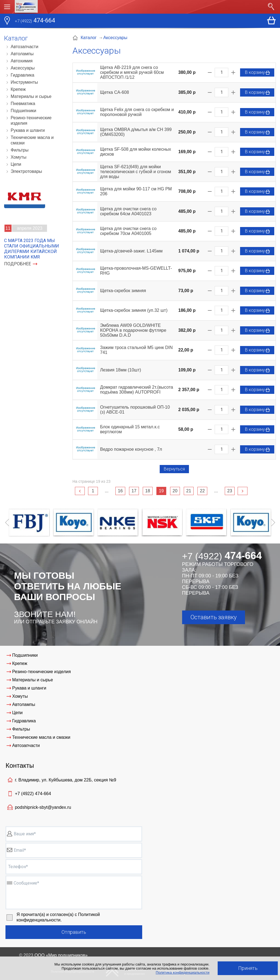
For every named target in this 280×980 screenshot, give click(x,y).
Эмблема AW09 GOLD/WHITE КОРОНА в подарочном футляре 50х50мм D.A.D (133, 330)
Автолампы (22, 54)
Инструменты (24, 82)
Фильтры (20, 150)
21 (189, 491)
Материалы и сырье (31, 96)
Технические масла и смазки (32, 140)
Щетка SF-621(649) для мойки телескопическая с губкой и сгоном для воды (136, 172)
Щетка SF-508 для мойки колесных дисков (136, 152)
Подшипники (24, 111)
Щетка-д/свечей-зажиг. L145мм (131, 251)
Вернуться (174, 469)
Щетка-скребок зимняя (123, 291)
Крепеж (18, 89)
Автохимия (22, 61)
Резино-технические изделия (31, 120)
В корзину (258, 73)
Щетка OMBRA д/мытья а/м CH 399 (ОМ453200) (136, 132)
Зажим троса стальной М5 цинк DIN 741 (136, 350)
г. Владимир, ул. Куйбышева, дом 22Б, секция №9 (65, 780)
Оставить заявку (213, 617)
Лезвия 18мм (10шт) (121, 370)
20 (175, 491)
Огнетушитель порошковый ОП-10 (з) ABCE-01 (135, 410)
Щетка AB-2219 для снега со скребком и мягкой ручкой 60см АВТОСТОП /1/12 (132, 72)
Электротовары (26, 171)
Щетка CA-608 (115, 92)
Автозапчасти (24, 47)
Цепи (16, 164)
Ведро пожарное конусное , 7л (131, 449)
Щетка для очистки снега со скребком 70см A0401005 (128, 231)
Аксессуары (23, 68)
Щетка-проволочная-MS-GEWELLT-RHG (136, 271)
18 (148, 491)
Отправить (74, 932)
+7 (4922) (33, 794)
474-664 (35, 21)
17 (134, 491)
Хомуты (18, 157)
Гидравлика (23, 75)
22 (202, 491)
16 (120, 491)
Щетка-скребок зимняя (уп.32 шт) (134, 310)
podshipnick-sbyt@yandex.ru (43, 807)
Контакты (20, 765)
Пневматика (23, 104)
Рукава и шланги (28, 130)
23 (230, 491)
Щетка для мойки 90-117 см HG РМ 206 (136, 191)
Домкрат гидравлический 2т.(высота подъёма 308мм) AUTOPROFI (137, 390)
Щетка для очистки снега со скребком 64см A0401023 (128, 211)
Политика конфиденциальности (183, 972)
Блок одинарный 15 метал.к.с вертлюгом (130, 429)
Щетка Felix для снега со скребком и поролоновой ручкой (137, 112)
